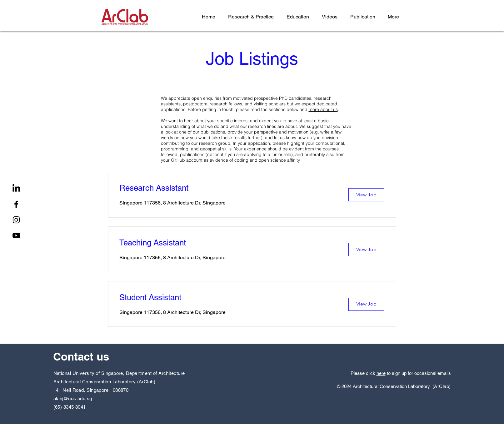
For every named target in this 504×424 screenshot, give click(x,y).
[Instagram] (16, 220)
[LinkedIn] (16, 189)
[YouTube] (16, 235)
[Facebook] (16, 204)
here (381, 373)
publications (213, 132)
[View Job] (366, 195)
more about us (323, 109)
